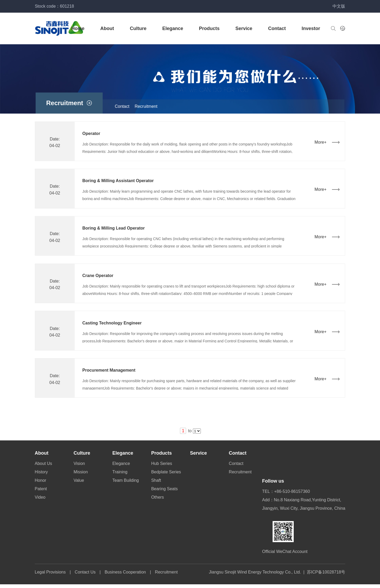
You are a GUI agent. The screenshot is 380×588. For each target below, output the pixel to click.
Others (158, 501)
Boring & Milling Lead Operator (115, 230)
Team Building (126, 484)
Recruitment (146, 106)
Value (79, 484)
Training (120, 476)
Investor (310, 28)
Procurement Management (110, 374)
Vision (80, 467)
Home (77, 28)
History (42, 476)
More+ (320, 142)
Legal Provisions (51, 576)
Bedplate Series (166, 476)
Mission (81, 476)
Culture (137, 28)
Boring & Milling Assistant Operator (119, 182)
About (106, 28)
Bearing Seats (165, 492)
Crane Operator (99, 278)
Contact (276, 28)
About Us (44, 467)
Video (41, 501)
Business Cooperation (126, 576)
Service (243, 28)
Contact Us (86, 576)
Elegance (172, 28)
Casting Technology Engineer (113, 326)
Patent (42, 492)
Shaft (156, 484)
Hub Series (162, 467)
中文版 (338, 6)
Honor (41, 484)
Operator (92, 134)
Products (208, 28)
